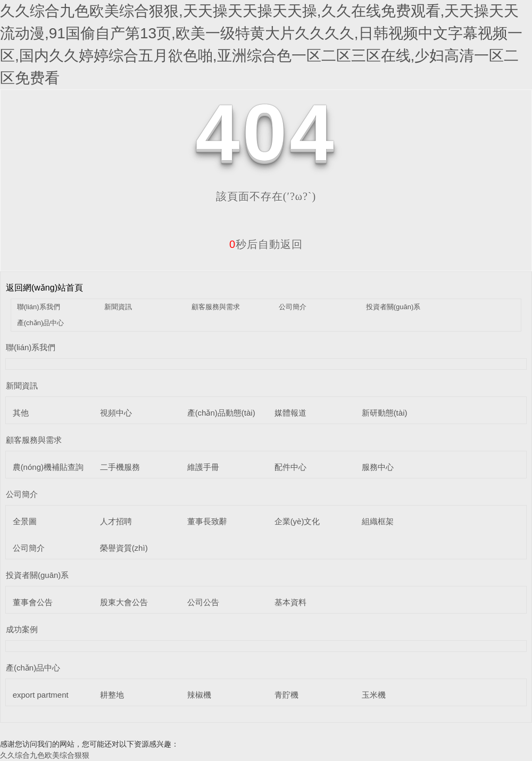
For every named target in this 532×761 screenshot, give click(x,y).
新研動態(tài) (385, 413)
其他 (21, 413)
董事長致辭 (207, 521)
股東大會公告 (124, 602)
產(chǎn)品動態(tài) (221, 413)
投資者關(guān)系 (393, 307)
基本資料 (290, 602)
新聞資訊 (118, 307)
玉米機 (374, 695)
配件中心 (290, 467)
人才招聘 (116, 521)
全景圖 (25, 521)
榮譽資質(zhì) (124, 548)
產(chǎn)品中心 (41, 323)
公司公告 (203, 602)
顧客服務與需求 (216, 307)
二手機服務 (120, 467)
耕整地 (112, 695)
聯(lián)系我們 (39, 307)
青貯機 (286, 695)
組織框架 (378, 521)
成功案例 (22, 629)
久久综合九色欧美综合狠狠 (45, 755)
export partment (41, 695)
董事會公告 (33, 602)
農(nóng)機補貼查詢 (48, 467)
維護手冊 (203, 467)
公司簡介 (293, 307)
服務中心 (378, 467)
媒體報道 (290, 413)
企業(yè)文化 (297, 521)
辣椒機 (199, 695)
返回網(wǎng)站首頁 (44, 288)
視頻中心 (116, 413)
